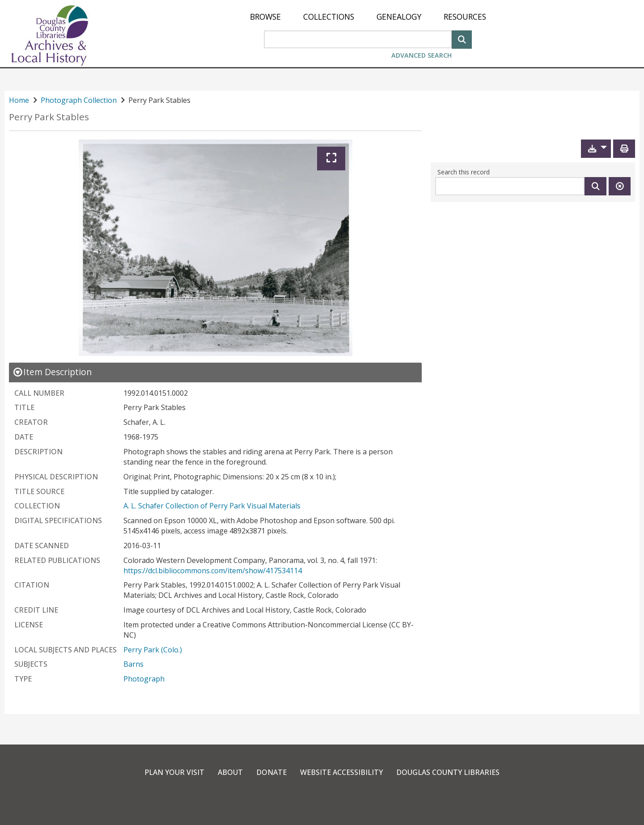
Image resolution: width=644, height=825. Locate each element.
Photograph (144, 679)
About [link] (230, 772)
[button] (596, 149)
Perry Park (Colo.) (153, 650)
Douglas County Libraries (448, 772)
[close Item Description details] (52, 372)
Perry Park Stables (49, 117)
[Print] (624, 149)
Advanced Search (422, 55)
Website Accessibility (341, 772)
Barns (133, 664)
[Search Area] (358, 39)
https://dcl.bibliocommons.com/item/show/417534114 (213, 571)
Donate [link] (271, 772)
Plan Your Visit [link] (174, 772)
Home (19, 100)
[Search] (462, 39)
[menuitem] (265, 17)
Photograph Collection (79, 100)
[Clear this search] (620, 186)
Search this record (464, 172)
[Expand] (331, 159)
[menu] (368, 17)
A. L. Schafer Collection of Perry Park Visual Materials (212, 506)
